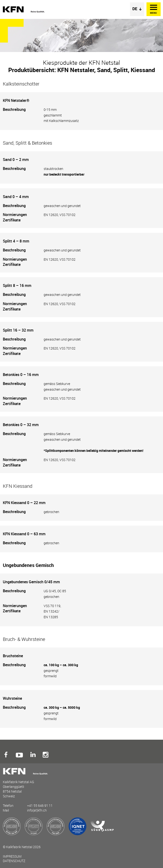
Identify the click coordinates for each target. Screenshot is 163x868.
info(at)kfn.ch (37, 810)
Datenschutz (14, 861)
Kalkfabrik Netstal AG (24, 10)
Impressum (12, 856)
